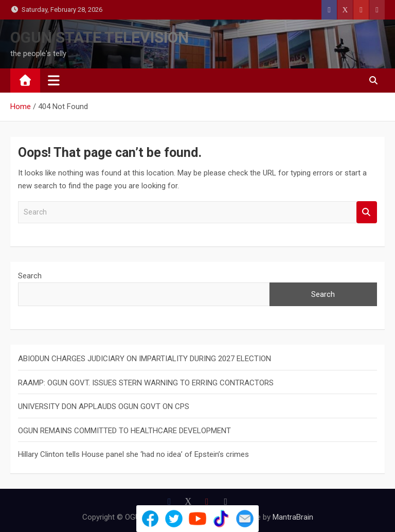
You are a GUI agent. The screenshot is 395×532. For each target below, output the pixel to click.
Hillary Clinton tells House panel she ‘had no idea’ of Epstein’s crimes (133, 454)
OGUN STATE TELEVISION (100, 37)
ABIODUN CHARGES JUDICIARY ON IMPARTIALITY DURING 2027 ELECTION (145, 359)
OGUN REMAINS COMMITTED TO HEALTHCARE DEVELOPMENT (124, 431)
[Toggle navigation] (54, 80)
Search (367, 212)
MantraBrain (293, 517)
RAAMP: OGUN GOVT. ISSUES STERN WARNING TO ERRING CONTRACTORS (146, 383)
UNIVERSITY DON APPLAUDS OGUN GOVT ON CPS (104, 406)
